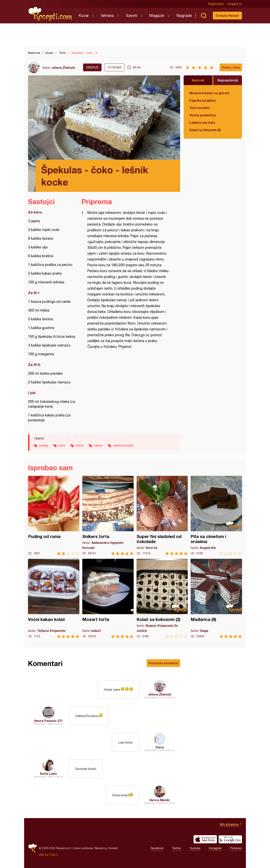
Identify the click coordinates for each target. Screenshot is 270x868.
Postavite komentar (163, 663)
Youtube (195, 848)
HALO (54, 855)
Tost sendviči (200, 108)
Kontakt (113, 848)
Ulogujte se (235, 4)
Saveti (131, 15)
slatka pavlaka (123, 445)
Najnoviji (198, 80)
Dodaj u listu (231, 67)
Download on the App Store (205, 839)
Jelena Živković (63, 67)
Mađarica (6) (216, 599)
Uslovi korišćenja (83, 848)
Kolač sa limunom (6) (205, 130)
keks (62, 445)
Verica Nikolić (160, 800)
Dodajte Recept (227, 15)
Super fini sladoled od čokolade (162, 516)
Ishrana (107, 15)
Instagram (215, 848)
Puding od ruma (54, 516)
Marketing (101, 848)
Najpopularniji (228, 80)
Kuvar (84, 15)
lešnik (80, 445)
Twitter (177, 848)
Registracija (216, 4)
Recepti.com (50, 14)
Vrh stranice (229, 824)
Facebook (157, 848)
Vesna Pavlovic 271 (48, 721)
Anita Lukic (49, 774)
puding (44, 445)
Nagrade (184, 15)
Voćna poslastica (203, 115)
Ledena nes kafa (202, 122)
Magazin (157, 15)
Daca (160, 747)
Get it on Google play (230, 839)
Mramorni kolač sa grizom (209, 93)
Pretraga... (203, 16)
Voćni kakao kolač (54, 599)
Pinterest (236, 848)
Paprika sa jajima (202, 100)
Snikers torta (108, 516)
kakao (98, 445)
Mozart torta (108, 599)
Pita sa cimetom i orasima (216, 516)
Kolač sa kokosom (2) (162, 599)
